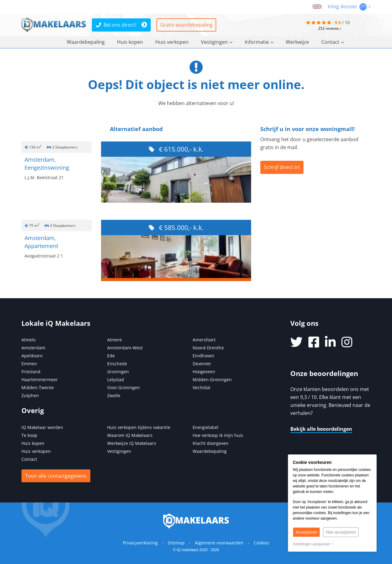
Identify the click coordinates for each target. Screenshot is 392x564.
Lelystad (116, 380)
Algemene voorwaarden (219, 543)
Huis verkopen (172, 42)
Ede (111, 356)
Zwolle (114, 395)
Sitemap (176, 543)
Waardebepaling (86, 42)
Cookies (261, 543)
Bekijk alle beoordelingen (321, 429)
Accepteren (306, 532)
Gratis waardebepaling (186, 25)
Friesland (31, 372)
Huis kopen (130, 42)
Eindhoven (204, 356)
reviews (330, 28)
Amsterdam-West (125, 348)
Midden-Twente (38, 387)
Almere (115, 340)
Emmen (29, 364)
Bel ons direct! (116, 25)
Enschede (117, 364)
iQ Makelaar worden (42, 427)
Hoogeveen (204, 372)
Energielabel (205, 427)
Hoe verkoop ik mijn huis (218, 435)
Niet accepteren (341, 532)
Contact (333, 42)
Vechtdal (202, 387)
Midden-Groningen (212, 380)
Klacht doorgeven (211, 443)
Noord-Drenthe (208, 348)
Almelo (28, 340)
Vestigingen (217, 42)
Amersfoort (204, 340)
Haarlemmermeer (40, 380)
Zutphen (30, 395)
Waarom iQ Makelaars (130, 435)
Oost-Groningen (124, 387)
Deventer (202, 364)
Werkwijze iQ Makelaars (132, 443)
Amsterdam (33, 348)
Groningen (118, 372)
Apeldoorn (32, 356)
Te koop (29, 435)
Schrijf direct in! (282, 167)
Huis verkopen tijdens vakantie (139, 427)
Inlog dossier (349, 6)
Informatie (259, 42)
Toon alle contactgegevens (56, 476)
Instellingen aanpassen (313, 544)
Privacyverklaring (140, 543)
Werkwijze (297, 42)
